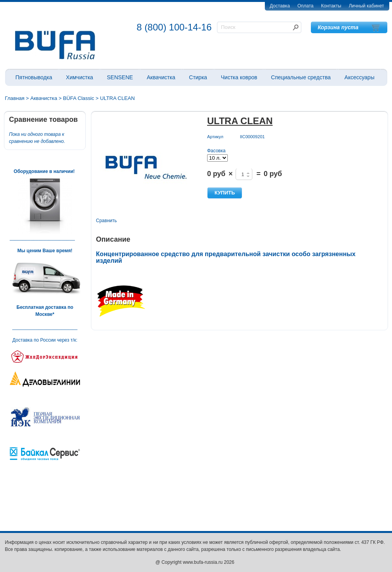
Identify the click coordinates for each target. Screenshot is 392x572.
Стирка (198, 77)
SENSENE (120, 77)
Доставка (280, 6)
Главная (15, 98)
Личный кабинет (366, 6)
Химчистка (80, 77)
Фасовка (216, 151)
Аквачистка (161, 77)
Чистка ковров (239, 77)
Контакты (331, 6)
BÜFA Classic (79, 98)
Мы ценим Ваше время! (45, 251)
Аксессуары (359, 77)
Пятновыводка (34, 77)
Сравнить (106, 221)
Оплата (305, 6)
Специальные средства (301, 77)
